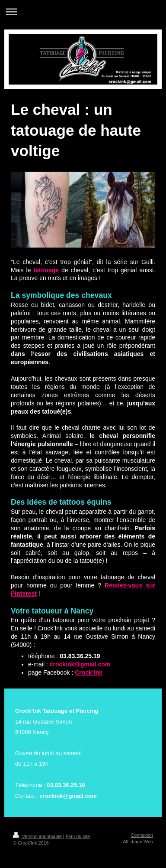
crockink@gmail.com (80, 664)
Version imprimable (38, 836)
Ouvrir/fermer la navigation (83, 11)
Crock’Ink (89, 672)
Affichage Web (138, 842)
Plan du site (78, 836)
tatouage (46, 270)
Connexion (142, 835)
